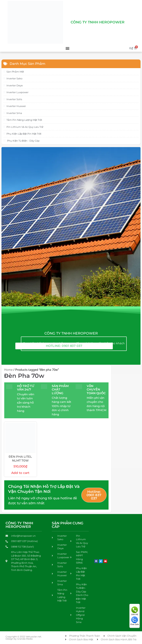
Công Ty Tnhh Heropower (98, 22)
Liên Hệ (135, 611)
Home (9, 370)
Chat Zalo (135, 621)
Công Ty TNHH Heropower (19, 525)
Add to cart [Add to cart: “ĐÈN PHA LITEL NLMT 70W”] (20, 473)
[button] (68, 48)
